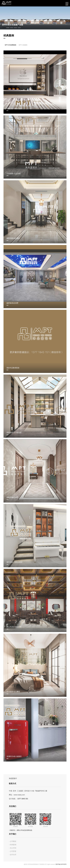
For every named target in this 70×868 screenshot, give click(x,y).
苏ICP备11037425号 (61, 865)
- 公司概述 (13, 842)
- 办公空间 (13, 849)
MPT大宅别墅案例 (11, 45)
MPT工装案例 (23, 45)
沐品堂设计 (13, 779)
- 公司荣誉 (13, 852)
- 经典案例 (13, 845)
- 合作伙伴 (13, 855)
